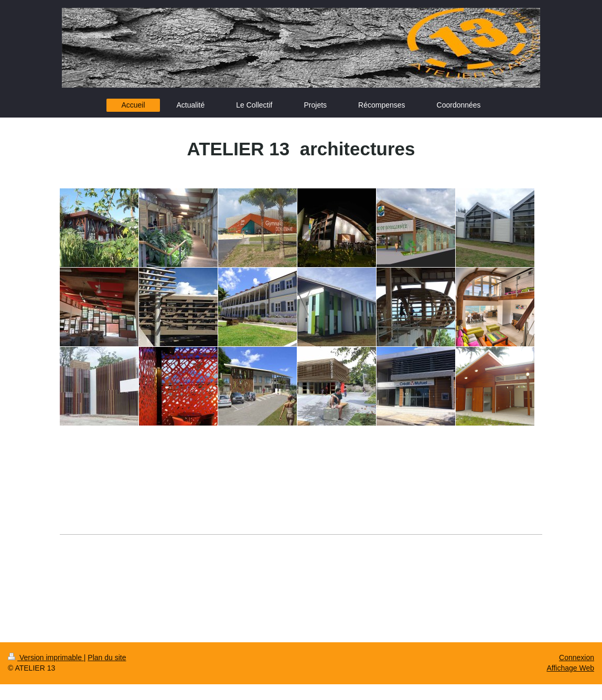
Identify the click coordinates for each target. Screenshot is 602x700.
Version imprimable (46, 657)
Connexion (577, 657)
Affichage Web (570, 668)
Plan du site (107, 657)
